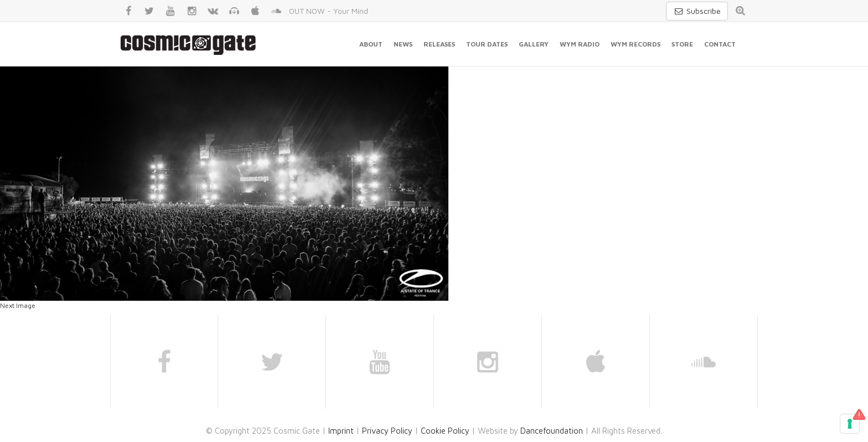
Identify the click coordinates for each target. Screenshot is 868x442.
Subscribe (697, 11)
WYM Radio (580, 44)
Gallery (534, 44)
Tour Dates (487, 44)
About (371, 44)
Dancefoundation (552, 431)
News (403, 44)
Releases (439, 44)
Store (682, 44)
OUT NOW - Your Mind (329, 11)
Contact (720, 44)
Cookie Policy (445, 431)
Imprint (341, 431)
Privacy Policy (387, 431)
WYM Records (635, 44)
